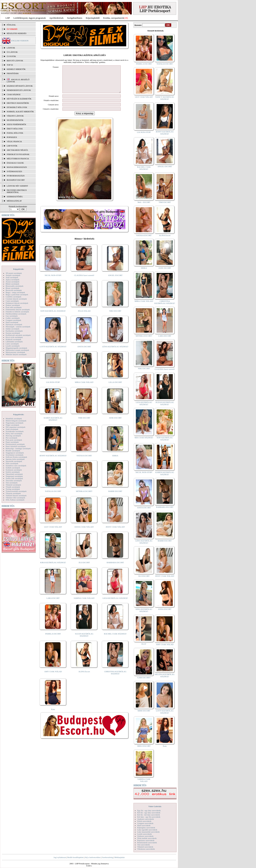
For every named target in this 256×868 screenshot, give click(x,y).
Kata (53, 715)
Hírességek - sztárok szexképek (18, 327)
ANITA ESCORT (84, 352)
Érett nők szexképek (14, 307)
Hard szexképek (12, 322)
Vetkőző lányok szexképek (16, 495)
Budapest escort (16, 180)
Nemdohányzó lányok (19, 90)
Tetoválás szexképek (14, 480)
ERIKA (115, 461)
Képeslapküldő (93, 18)
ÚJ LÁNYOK (12, 52)
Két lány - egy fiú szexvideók (149, 817)
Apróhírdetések (56, 18)
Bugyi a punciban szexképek (17, 294)
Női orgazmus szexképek (15, 427)
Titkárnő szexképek (13, 485)
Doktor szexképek (13, 305)
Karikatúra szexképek (14, 331)
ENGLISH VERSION (20, 41)
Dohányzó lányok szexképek (17, 303)
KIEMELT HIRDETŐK (16, 69)
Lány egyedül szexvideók (147, 830)
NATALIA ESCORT (53, 497)
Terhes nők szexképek (14, 478)
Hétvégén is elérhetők (19, 99)
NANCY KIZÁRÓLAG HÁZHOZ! (165, 98)
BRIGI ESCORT (144, 746)
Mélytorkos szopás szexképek (17, 350)
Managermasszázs (17, 167)
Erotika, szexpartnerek (114, 18)
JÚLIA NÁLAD (84, 316)
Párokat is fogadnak (18, 154)
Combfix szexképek (14, 297)
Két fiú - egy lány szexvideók (149, 813)
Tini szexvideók (143, 845)
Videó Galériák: (155, 806)
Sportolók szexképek (14, 461)
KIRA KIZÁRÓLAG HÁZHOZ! (53, 568)
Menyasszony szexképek (15, 352)
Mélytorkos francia (18, 159)
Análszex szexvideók (146, 819)
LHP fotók (12, 146)
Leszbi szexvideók (145, 834)
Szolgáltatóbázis (75, 18)
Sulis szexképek (12, 463)
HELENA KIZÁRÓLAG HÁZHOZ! (165, 675)
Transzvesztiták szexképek (16, 491)
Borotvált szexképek (14, 290)
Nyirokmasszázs (16, 176)
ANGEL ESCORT (115, 281)
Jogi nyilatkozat (60, 857)
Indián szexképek (13, 329)
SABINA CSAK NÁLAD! (84, 603)
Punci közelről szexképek (16, 446)
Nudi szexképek (12, 429)
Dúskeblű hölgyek (17, 107)
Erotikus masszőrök (18, 103)
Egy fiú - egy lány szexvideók (149, 810)
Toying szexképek (13, 489)
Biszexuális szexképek (14, 286)
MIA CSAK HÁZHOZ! (144, 438)
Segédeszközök (15, 120)
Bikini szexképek (12, 284)
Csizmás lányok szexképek (16, 299)
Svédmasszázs (14, 171)
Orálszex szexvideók (145, 836)
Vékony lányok (15, 116)
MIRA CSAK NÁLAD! (84, 387)
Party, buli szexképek (14, 433)
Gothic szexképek (13, 318)
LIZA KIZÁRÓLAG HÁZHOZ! (115, 603)
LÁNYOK (11, 48)
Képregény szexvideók (146, 828)
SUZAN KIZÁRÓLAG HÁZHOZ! (84, 640)
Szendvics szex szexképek (16, 466)
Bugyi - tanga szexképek (15, 292)
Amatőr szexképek (13, 275)
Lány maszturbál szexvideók (148, 832)
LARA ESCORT (53, 603)
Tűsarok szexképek (13, 493)
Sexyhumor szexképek (14, 455)
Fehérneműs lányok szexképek (18, 309)
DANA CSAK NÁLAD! (84, 532)
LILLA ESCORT (115, 387)
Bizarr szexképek (12, 288)
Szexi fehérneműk (16, 124)
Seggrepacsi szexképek (15, 453)
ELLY (144, 644)
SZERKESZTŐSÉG (15, 197)
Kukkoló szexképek (13, 339)
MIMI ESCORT (144, 711)
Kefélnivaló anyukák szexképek (18, 335)
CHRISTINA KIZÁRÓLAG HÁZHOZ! (115, 678)
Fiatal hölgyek (15, 133)
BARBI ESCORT (115, 497)
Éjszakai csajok (15, 163)
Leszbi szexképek (13, 346)
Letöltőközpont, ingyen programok (30, 18)
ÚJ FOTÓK (11, 56)
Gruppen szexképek (13, 320)
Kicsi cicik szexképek (14, 337)
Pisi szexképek (11, 438)
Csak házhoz (14, 94)
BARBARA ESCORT (115, 568)
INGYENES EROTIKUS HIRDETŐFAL (17, 191)
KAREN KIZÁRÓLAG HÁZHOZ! (53, 424)
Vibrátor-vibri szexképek (15, 498)
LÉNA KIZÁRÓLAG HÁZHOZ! (115, 352)
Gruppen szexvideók (145, 823)
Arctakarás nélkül (17, 150)
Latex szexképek (12, 344)
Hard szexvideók (144, 825)
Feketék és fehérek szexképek (17, 312)
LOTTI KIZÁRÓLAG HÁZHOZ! (53, 352)
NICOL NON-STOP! (53, 281)
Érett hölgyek (15, 129)
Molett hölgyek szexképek (16, 421)
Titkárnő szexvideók (145, 847)
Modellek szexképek (14, 418)
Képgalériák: (19, 269)
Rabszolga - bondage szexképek (18, 448)
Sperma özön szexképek (15, 459)
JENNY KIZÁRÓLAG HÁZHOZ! (53, 461)
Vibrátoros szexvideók (146, 849)
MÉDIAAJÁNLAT (14, 201)
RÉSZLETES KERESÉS (17, 33)
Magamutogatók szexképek (16, 348)
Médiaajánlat (119, 857)
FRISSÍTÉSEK (13, 73)
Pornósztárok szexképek (15, 444)
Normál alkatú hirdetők (20, 112)
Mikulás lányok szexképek (16, 354)
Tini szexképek (12, 483)
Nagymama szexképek (14, 423)
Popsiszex (12, 137)
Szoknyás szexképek (14, 470)
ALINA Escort (84, 677)
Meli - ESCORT (144, 202)
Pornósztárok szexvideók (147, 843)
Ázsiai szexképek (13, 282)
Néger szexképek (12, 425)
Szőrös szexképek (13, 472)
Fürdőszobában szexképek (16, 314)
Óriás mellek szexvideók (147, 838)
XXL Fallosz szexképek (15, 500)
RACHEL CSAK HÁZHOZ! (115, 639)
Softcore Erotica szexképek (16, 457)
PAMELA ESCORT (53, 639)
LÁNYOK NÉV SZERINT (17, 186)
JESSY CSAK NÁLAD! (115, 532)
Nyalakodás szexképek (15, 431)
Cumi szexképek (12, 301)
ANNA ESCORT (165, 609)
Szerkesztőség (107, 857)
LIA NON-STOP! (53, 387)
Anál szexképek (12, 277)
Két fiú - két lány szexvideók (149, 815)
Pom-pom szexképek (14, 440)
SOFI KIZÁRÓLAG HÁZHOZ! (53, 316)
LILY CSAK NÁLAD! (53, 532)
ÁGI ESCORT (84, 568)
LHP (8, 18)
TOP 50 (10, 65)
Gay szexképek (12, 316)
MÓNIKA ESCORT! (84, 497)
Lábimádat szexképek (14, 342)
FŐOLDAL (11, 25)
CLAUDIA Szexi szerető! (84, 281)
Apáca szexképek (13, 280)
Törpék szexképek (13, 487)
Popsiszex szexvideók (146, 840)
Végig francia (14, 141)
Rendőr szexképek (13, 451)
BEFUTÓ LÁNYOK (15, 61)
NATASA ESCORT (84, 461)
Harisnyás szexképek (14, 324)
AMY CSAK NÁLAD (53, 677)
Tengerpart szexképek (14, 476)
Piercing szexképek (13, 436)
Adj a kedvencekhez (93, 857)
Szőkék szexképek (13, 468)
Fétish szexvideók (144, 821)
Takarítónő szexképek (14, 474)
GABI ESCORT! (144, 678)
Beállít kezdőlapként (75, 857)
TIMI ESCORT (84, 423)
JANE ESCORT (115, 423)
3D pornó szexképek (14, 273)
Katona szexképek (13, 333)
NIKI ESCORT (115, 316)
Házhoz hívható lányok (20, 86)
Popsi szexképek (12, 442)
